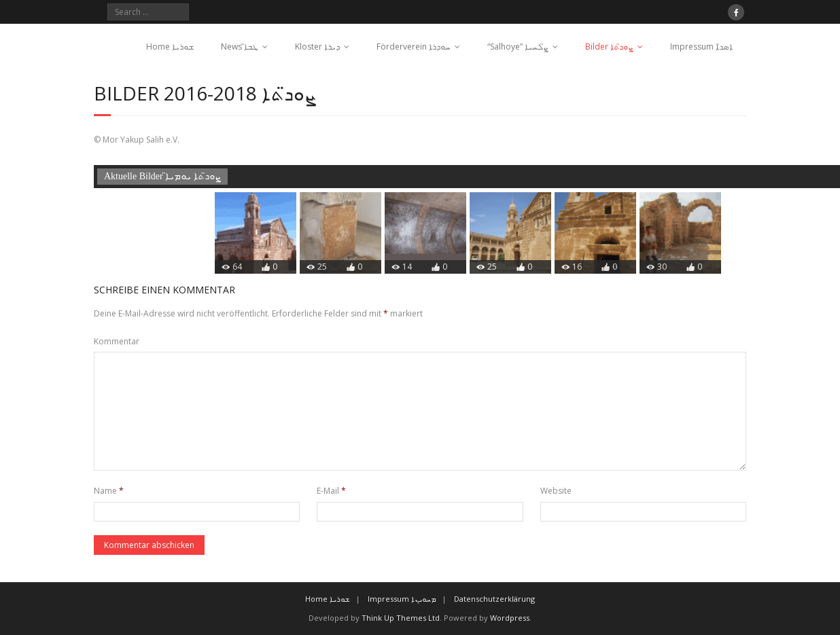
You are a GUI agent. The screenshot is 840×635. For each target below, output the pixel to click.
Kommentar (117, 341)
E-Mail (331, 491)
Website (556, 491)
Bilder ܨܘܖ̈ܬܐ (609, 47)
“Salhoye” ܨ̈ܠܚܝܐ (518, 47)
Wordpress (510, 618)
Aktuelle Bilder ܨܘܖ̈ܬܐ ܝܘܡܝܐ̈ (162, 176)
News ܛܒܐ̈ (240, 47)
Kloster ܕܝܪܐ (317, 47)
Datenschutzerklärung (494, 599)
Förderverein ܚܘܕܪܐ (414, 47)
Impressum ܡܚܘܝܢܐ (402, 599)
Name (109, 491)
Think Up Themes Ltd (401, 618)
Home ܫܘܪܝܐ (170, 47)
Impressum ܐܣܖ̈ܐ (701, 47)
